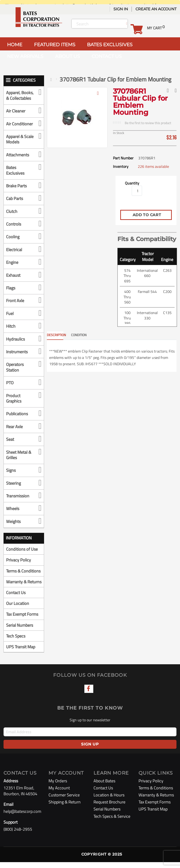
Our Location (18, 609)
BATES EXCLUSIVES (110, 45)
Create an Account (156, 9)
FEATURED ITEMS (55, 45)
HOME (15, 45)
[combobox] (100, 24)
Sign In (121, 9)
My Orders (58, 787)
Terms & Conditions (23, 571)
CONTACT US (107, 56)
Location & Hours (109, 801)
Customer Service (64, 801)
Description (55, 335)
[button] (98, 97)
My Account (59, 794)
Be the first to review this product (148, 123)
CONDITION (79, 335)
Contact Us (16, 598)
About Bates (104, 787)
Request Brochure (109, 808)
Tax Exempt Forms (22, 620)
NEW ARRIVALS (25, 56)
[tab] (59, 336)
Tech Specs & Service (112, 822)
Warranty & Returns (16, 585)
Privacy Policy (19, 560)
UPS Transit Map (21, 653)
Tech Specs (16, 642)
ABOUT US (67, 56)
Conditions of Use (22, 549)
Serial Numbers (20, 631)
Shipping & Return (65, 808)
